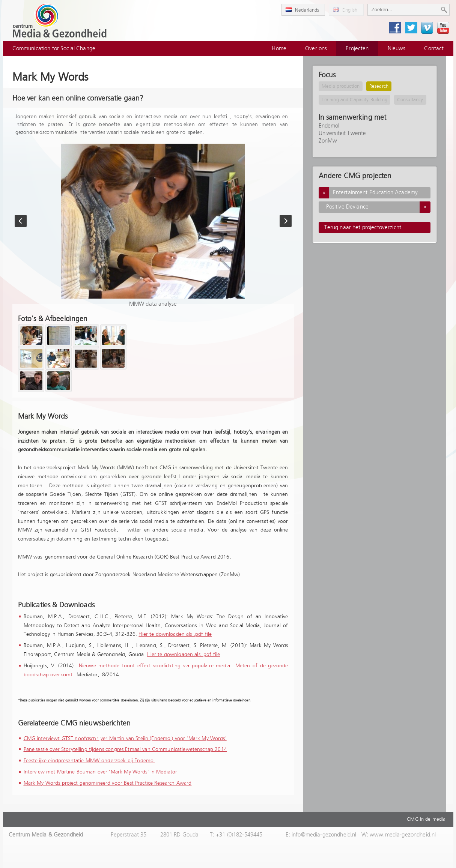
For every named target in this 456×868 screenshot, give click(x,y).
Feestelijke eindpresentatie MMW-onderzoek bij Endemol (89, 761)
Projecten (357, 49)
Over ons (316, 49)
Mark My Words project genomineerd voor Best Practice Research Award (108, 783)
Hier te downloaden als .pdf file (175, 634)
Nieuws (397, 49)
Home (279, 49)
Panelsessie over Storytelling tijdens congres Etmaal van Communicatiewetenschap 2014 (125, 749)
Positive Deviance (378, 207)
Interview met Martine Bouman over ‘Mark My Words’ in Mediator (101, 772)
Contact (434, 49)
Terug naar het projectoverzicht (363, 228)
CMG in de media (426, 819)
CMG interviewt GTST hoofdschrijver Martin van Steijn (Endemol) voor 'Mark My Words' (125, 739)
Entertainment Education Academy (368, 193)
